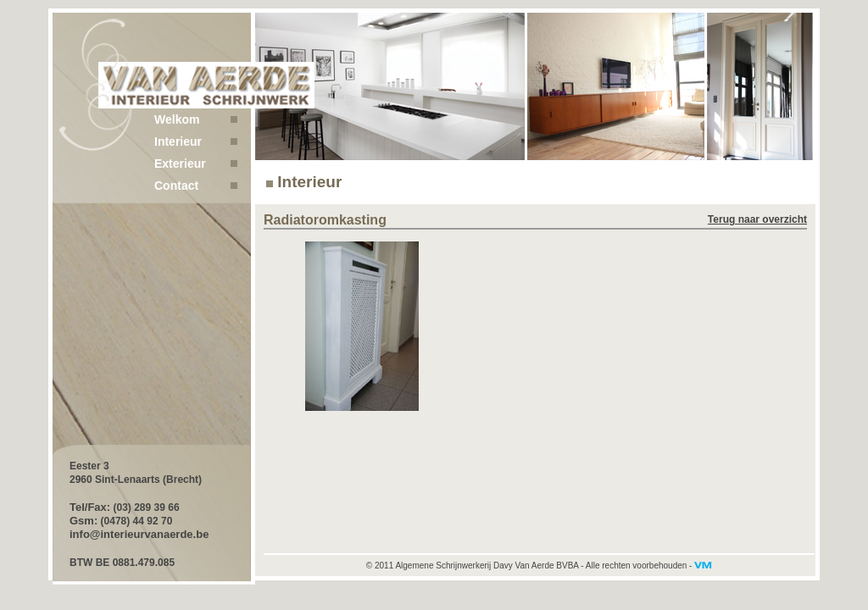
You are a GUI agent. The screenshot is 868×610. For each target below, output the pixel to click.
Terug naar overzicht (757, 219)
